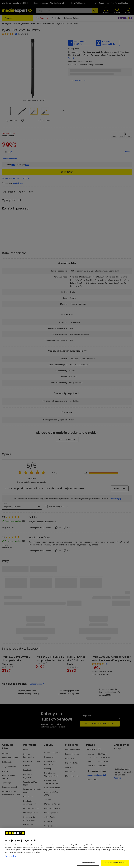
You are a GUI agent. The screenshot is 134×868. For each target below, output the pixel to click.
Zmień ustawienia (88, 863)
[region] (67, 848)
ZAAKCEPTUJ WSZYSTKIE (115, 863)
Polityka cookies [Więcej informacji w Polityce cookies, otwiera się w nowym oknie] (11, 856)
